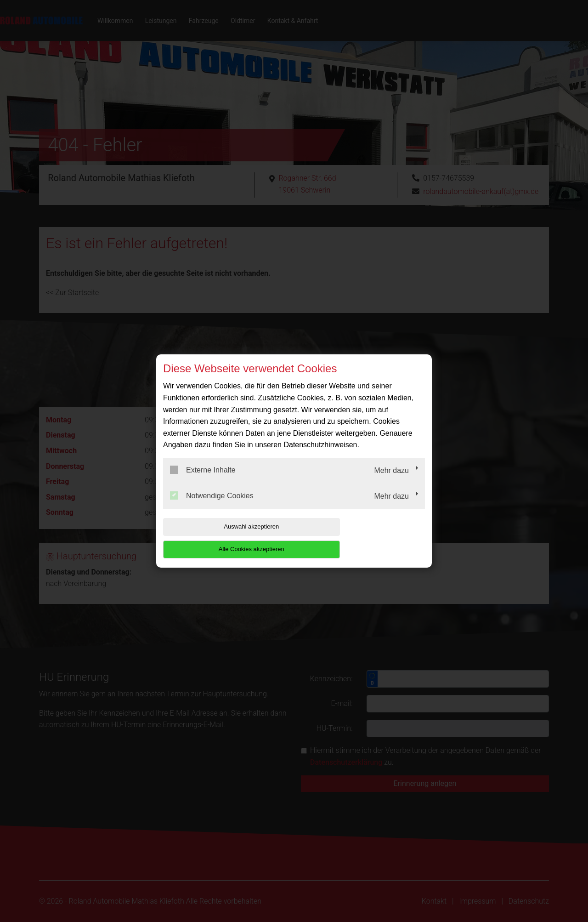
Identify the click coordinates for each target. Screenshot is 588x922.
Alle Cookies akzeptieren (366, 538)
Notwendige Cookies (212, 507)
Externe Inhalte (203, 481)
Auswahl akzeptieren (222, 538)
